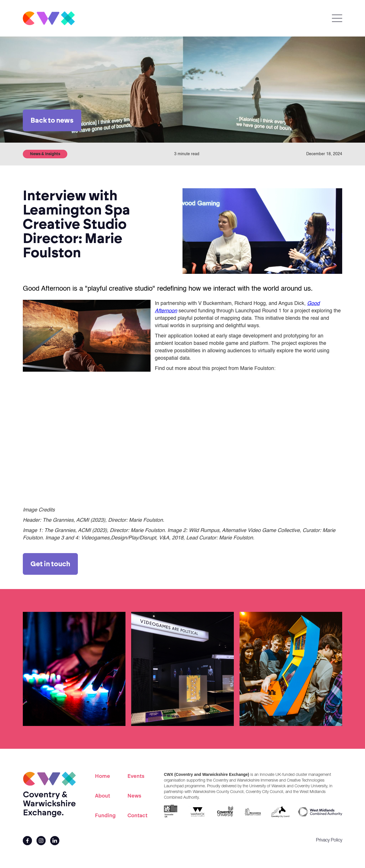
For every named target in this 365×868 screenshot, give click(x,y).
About (103, 796)
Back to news (52, 120)
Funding (105, 816)
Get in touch (50, 564)
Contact (137, 816)
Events (136, 776)
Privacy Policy (329, 841)
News (134, 796)
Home (103, 776)
